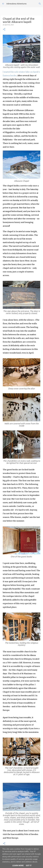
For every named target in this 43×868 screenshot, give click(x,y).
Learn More (18, 866)
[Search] (40, 4)
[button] (4, 29)
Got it (29, 866)
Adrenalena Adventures (17, 4)
